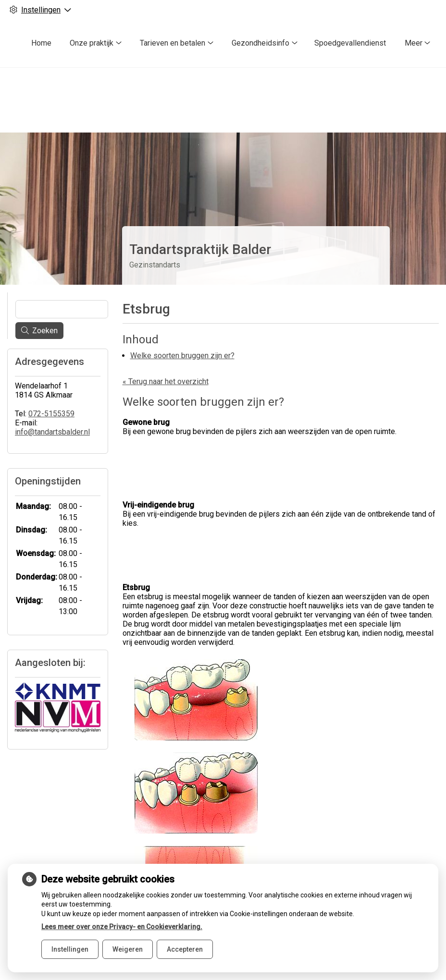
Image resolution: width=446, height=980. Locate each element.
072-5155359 (51, 397)
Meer (414, 43)
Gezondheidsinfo (260, 43)
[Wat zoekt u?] (62, 292)
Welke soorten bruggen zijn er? (182, 338)
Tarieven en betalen (173, 43)
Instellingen (70, 949)
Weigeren (128, 949)
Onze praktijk (92, 43)
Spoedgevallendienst (350, 43)
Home (41, 43)
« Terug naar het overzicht (166, 364)
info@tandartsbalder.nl (52, 415)
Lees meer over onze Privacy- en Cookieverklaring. (122, 927)
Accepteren (185, 949)
